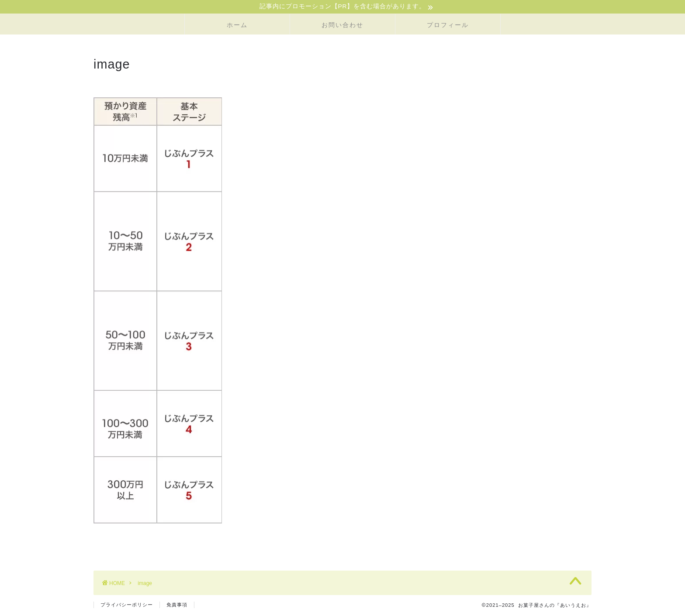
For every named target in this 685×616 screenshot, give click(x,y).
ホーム (237, 26)
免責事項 (177, 606)
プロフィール (448, 26)
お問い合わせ (342, 26)
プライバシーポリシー (127, 606)
